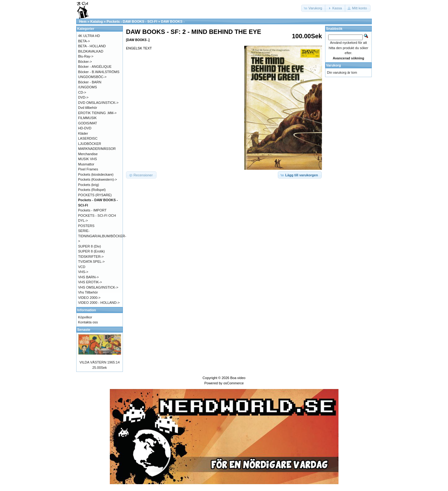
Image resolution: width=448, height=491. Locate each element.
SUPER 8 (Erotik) (91, 251)
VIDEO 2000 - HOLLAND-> (99, 303)
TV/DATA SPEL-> (91, 262)
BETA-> (84, 41)
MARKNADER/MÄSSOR (97, 149)
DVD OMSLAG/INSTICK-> (98, 103)
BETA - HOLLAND (92, 46)
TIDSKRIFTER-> (91, 257)
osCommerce (233, 383)
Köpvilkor (85, 317)
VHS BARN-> (88, 277)
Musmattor (86, 164)
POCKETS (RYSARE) (95, 195)
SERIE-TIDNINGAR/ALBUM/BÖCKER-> (102, 236)
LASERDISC (88, 138)
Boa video (238, 378)
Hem (83, 21)
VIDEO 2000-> (89, 298)
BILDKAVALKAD (91, 51)
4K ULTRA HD (89, 36)
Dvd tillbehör (88, 108)
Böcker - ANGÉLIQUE (95, 67)
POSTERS (86, 226)
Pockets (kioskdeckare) (96, 174)
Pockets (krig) (89, 185)
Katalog (96, 21)
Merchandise (88, 154)
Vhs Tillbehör (88, 292)
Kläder (83, 133)
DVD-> (83, 97)
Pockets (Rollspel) (92, 190)
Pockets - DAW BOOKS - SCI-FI (132, 21)
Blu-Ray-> (86, 56)
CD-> (82, 92)
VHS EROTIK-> (90, 282)
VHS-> (83, 272)
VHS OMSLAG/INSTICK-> (98, 287)
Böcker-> (85, 62)
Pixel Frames (88, 169)
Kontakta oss (88, 322)
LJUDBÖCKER (90, 144)
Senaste (84, 330)
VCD (82, 267)
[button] (314, 8)
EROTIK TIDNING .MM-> (97, 113)
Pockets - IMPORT (92, 210)
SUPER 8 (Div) (89, 246)
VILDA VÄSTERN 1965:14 (99, 362)
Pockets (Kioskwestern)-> (98, 179)
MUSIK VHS (88, 159)
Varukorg (334, 65)
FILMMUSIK (87, 118)
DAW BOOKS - (173, 21)
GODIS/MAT (88, 123)
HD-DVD (85, 128)
